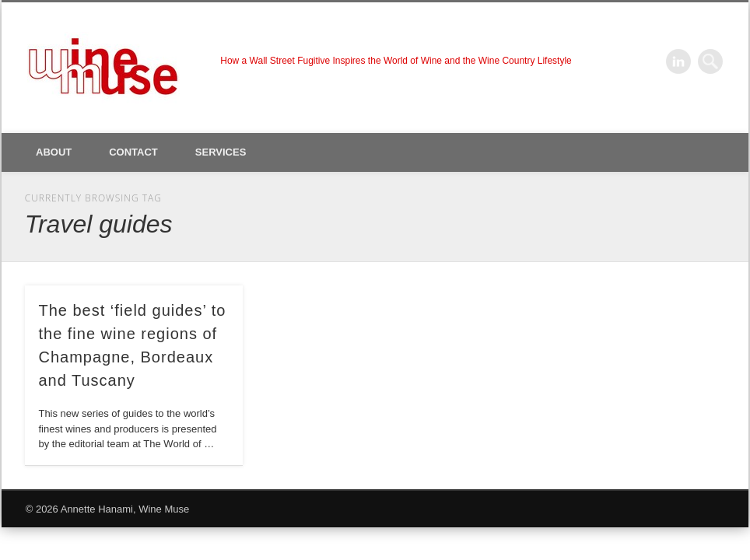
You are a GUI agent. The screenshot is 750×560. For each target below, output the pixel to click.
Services (221, 152)
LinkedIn (678, 61)
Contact (133, 152)
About (54, 152)
